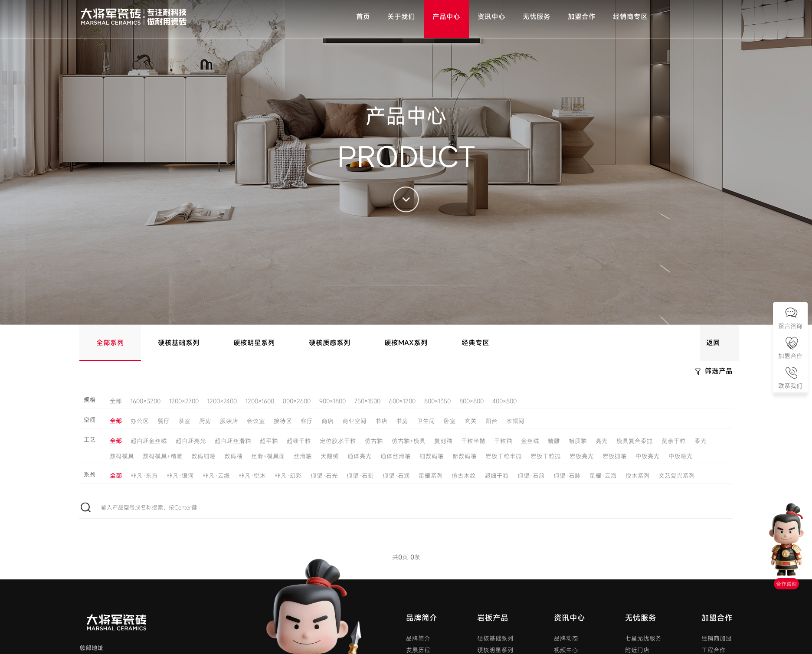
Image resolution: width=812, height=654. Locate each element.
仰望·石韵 (531, 476)
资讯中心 (570, 618)
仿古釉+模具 (409, 441)
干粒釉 (503, 441)
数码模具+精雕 (163, 456)
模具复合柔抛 (635, 441)
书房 (402, 421)
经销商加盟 (717, 638)
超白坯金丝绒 (149, 441)
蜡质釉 (578, 441)
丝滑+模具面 (268, 456)
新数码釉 (465, 456)
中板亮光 (648, 456)
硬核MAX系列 (406, 343)
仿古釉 (374, 441)
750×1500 (367, 401)
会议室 (256, 421)
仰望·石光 (324, 476)
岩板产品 (493, 618)
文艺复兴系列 (677, 476)
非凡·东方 (144, 476)
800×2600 (297, 401)
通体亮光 (360, 456)
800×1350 (437, 401)
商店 (327, 421)
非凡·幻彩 (288, 476)
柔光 (701, 441)
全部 (116, 401)
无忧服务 (641, 618)
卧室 (450, 421)
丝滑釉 (303, 456)
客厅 (307, 421)
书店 (381, 421)
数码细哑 (203, 456)
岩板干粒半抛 (504, 456)
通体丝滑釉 (396, 456)
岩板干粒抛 (546, 456)
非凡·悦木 (252, 476)
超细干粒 (299, 441)
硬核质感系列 (330, 343)
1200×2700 (184, 401)
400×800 (504, 401)
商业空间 (354, 421)
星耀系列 (431, 476)
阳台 (491, 421)
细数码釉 (432, 456)
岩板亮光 (582, 456)
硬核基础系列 (179, 343)
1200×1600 (260, 401)
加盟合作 (717, 618)
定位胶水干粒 (338, 441)
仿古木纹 (464, 476)
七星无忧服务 (643, 638)
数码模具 (122, 456)
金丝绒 (530, 441)
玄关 (471, 421)
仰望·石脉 (567, 476)
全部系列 (110, 343)
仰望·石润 (396, 476)
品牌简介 (422, 618)
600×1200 (402, 401)
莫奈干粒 (674, 441)
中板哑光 (681, 456)
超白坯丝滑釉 (233, 441)
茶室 (184, 421)
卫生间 (426, 421)
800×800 (471, 401)
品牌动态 (566, 638)
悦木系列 (638, 476)
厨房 (205, 421)
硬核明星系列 (254, 343)
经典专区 (475, 343)
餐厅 (164, 421)
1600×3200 (146, 401)
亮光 (602, 441)
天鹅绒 (330, 456)
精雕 (554, 441)
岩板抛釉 (615, 456)
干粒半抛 (473, 441)
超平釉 (269, 441)
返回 (713, 343)
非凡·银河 (180, 476)
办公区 (140, 421)
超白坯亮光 (191, 441)
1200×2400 (222, 401)
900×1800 (332, 401)
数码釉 (233, 456)
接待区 (283, 421)
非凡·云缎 (216, 476)
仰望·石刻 (360, 476)
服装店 (229, 421)
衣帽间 (515, 421)
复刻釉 (443, 441)
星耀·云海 (603, 476)
